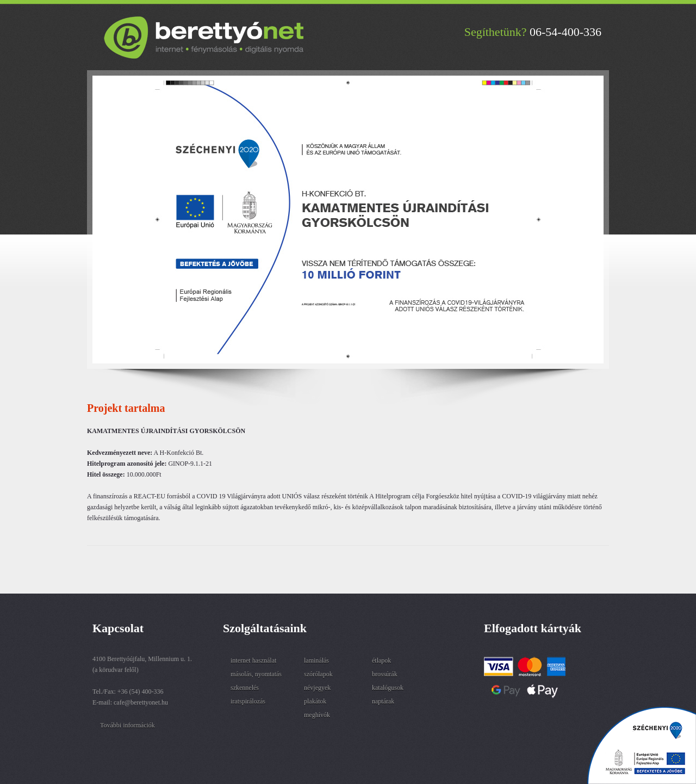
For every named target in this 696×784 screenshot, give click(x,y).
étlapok (381, 660)
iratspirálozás (248, 701)
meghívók (317, 715)
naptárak (383, 701)
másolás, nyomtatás (256, 674)
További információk (128, 725)
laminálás (316, 660)
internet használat (253, 660)
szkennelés (245, 688)
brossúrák (385, 674)
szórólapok (318, 674)
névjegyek (317, 688)
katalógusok (388, 688)
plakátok (315, 701)
